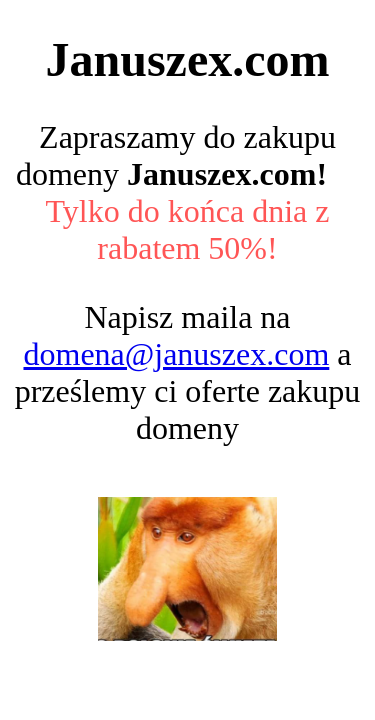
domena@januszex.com (176, 354)
